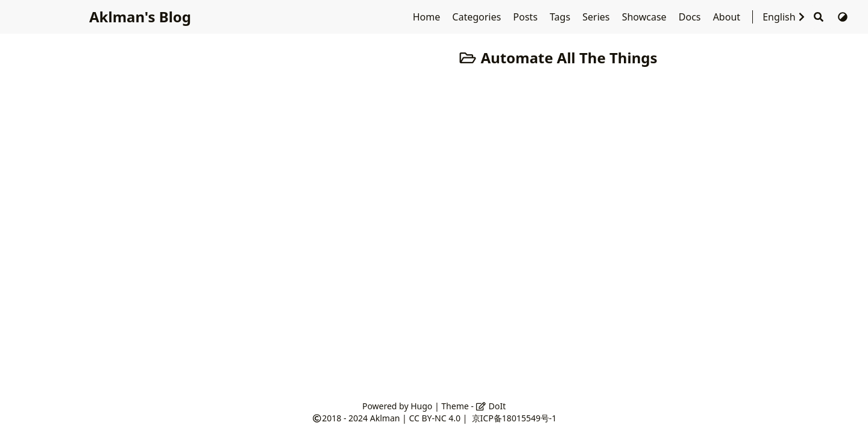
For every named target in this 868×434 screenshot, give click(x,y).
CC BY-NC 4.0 (434, 418)
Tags (561, 17)
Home (428, 17)
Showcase (646, 17)
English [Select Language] (785, 17)
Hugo (421, 406)
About (728, 17)
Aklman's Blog (139, 17)
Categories (478, 17)
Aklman (385, 418)
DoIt (491, 406)
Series (597, 17)
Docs (691, 17)
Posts (527, 17)
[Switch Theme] (843, 17)
